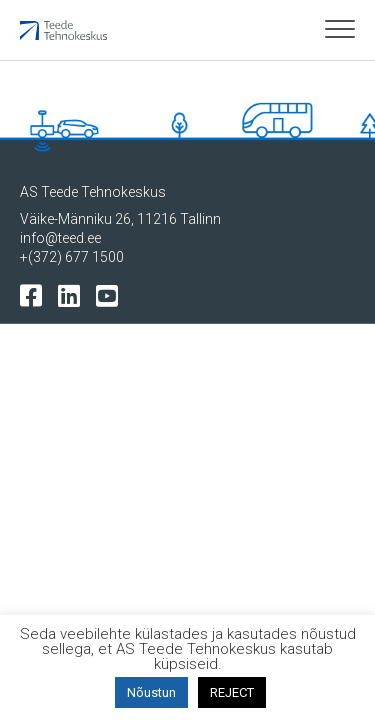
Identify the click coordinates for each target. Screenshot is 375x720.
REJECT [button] (232, 692)
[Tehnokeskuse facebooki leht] (35, 294)
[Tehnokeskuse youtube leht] (111, 294)
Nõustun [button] (151, 692)
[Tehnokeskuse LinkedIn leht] (73, 294)
